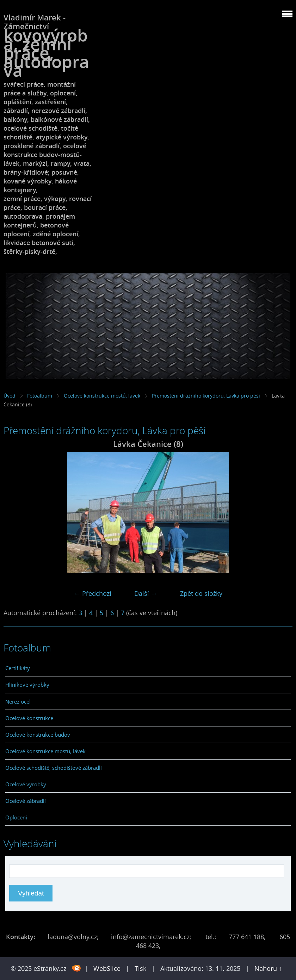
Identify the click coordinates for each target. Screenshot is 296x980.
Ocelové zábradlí (26, 801)
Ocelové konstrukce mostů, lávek (102, 396)
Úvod (10, 396)
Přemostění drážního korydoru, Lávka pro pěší (206, 396)
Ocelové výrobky (26, 784)
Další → (146, 593)
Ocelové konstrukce (29, 718)
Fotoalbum (40, 396)
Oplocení (16, 817)
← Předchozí (93, 593)
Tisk (140, 968)
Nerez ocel (18, 701)
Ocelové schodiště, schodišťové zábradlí (54, 768)
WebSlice (107, 968)
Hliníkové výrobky (27, 685)
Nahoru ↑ (268, 968)
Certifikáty (18, 668)
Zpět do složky (201, 593)
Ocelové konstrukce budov (38, 735)
